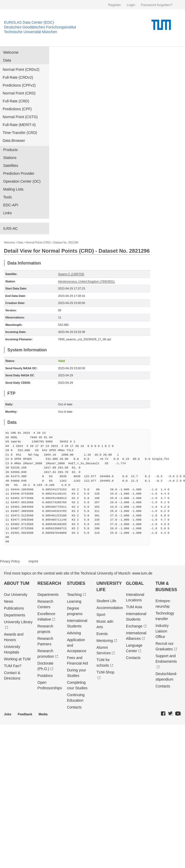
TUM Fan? (13, 666)
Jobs (8, 714)
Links (8, 213)
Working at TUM (17, 659)
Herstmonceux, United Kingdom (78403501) (86, 281)
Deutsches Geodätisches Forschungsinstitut (40, 27)
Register (115, 5)
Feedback (25, 714)
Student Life (106, 601)
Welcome (11, 52)
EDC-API (11, 205)
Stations (10, 158)
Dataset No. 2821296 (66, 243)
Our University (16, 595)
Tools (8, 197)
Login (131, 5)
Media (43, 714)
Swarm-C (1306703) (71, 274)
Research (49, 583)
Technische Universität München (31, 32)
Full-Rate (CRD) (16, 101)
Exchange (134, 626)
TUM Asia (134, 607)
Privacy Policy (10, 561)
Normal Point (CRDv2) (21, 69)
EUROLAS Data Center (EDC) (29, 22)
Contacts (74, 707)
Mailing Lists (13, 189)
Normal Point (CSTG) (20, 117)
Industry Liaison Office (162, 631)
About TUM (17, 583)
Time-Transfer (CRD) (20, 133)
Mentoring (105, 641)
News (9, 601)
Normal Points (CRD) (38, 243)
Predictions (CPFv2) (19, 85)
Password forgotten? (157, 5)
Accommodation (110, 608)
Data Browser (14, 141)
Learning (74, 601)
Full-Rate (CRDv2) (18, 77)
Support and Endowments (166, 659)
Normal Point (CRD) (19, 93)
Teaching (74, 595)
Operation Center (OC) (22, 181)
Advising (74, 633)
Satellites (11, 166)
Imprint (33, 561)
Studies (76, 583)
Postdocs (45, 676)
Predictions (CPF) (17, 109)
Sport (101, 615)
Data (7, 60)
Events (102, 634)
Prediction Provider (19, 173)
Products (10, 150)
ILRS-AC (10, 228)
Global (135, 583)
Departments (15, 615)
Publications (14, 608)
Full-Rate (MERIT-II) (19, 125)
